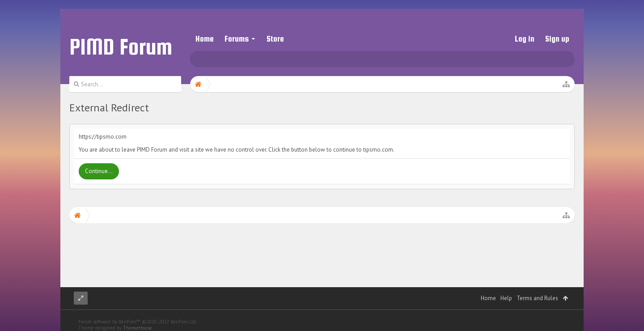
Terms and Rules (537, 289)
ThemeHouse (138, 319)
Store (275, 39)
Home (205, 39)
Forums (237, 39)
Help (506, 289)
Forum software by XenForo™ (138, 313)
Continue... (99, 171)
